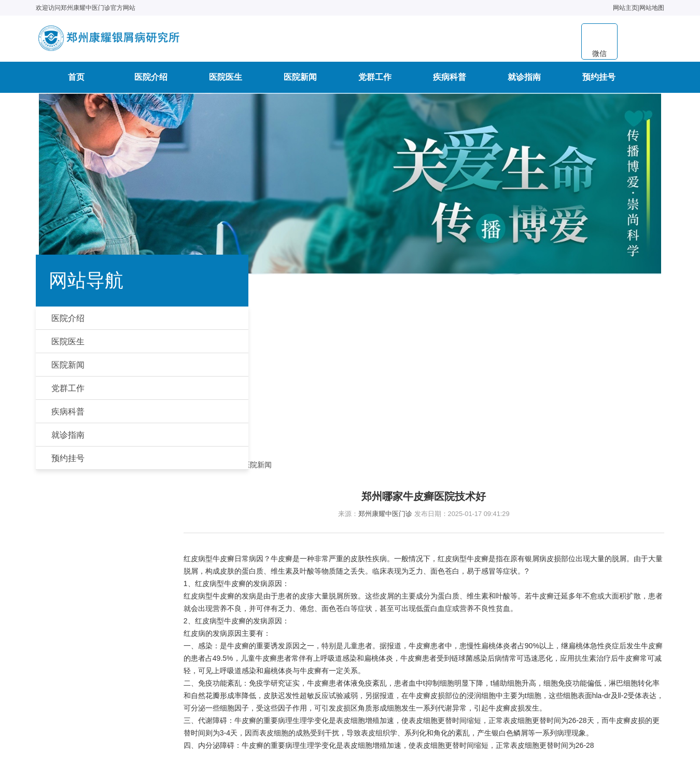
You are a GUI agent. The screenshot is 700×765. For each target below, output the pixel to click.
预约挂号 (599, 81)
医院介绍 (151, 81)
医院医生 (226, 81)
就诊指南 (524, 81)
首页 (76, 81)
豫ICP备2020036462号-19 (419, 729)
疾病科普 (450, 81)
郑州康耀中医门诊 (397, 345)
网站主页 (622, 8)
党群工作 (375, 81)
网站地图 (649, 8)
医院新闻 (300, 81)
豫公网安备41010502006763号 (395, 696)
